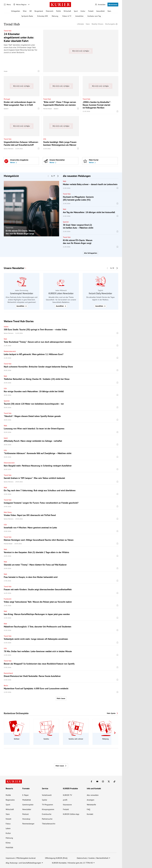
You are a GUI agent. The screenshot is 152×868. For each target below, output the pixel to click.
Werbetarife (91, 805)
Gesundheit (100, 11)
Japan (6, 438)
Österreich (50, 11)
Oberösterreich (9, 463)
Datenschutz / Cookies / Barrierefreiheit (93, 858)
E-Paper (25, 795)
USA (45, 139)
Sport (76, 11)
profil (65, 800)
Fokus (8, 824)
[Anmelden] (100, 5)
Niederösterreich (10, 351)
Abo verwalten (93, 795)
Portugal (7, 99)
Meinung (55, 16)
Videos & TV (67, 16)
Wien (25, 11)
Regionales (10, 800)
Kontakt (90, 814)
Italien (6, 327)
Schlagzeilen (16, 11)
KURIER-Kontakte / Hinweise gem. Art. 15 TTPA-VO (72, 863)
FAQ (88, 809)
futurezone (67, 805)
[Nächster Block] (58, 176)
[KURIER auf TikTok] (114, 781)
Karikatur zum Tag (94, 16)
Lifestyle (80, 24)
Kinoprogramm (48, 809)
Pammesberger (28, 824)
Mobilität (9, 847)
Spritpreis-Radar (27, 16)
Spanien (66, 222)
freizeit (8, 819)
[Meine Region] (20, 5)
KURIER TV (67, 795)
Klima (8, 843)
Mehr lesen (61, 698)
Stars (109, 11)
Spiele (44, 800)
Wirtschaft (67, 11)
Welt (65, 181)
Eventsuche (47, 814)
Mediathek (27, 800)
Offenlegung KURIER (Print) (56, 858)
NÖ (31, 11)
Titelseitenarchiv (49, 824)
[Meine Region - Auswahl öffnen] (29, 5)
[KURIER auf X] (109, 781)
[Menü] (7, 5)
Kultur (83, 11)
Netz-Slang (8, 512)
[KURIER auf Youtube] (97, 781)
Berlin (6, 686)
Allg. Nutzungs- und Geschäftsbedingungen (23, 863)
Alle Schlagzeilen (91, 253)
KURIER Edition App (71, 814)
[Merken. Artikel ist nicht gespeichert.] (39, 71)
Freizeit (91, 11)
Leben (8, 828)
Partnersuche (47, 819)
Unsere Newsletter (14, 268)
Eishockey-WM (42, 16)
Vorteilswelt (47, 795)
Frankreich (8, 599)
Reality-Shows (97, 24)
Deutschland (8, 673)
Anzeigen (91, 800)
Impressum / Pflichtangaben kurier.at (21, 858)
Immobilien (79, 16)
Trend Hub (8, 31)
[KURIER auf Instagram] (103, 781)
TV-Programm (47, 805)
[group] (31, 209)
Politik (58, 11)
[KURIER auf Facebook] (91, 781)
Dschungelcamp (112, 24)
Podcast (25, 814)
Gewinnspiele (28, 805)
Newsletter (27, 809)
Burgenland (39, 11)
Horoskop (26, 819)
